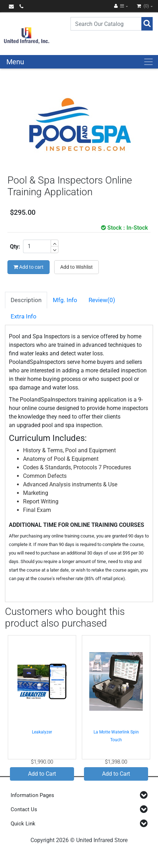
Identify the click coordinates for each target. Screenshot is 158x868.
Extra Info (24, 316)
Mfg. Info (65, 300)
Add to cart (29, 267)
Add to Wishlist (77, 267)
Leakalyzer (42, 732)
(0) (143, 6)
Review (102, 300)
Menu (15, 62)
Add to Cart (42, 774)
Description (26, 300)
